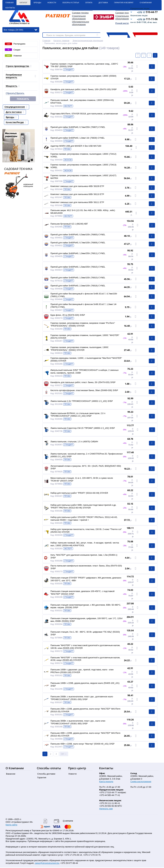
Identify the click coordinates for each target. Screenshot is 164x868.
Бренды (37, 2)
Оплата (89, 2)
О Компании (146, 2)
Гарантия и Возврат (124, 2)
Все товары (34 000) (20, 30)
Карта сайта (11, 825)
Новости (52, 2)
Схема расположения (141, 782)
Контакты (10, 8)
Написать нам (106, 809)
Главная (9, 2)
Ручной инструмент (125, 23)
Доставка (103, 2)
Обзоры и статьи (71, 2)
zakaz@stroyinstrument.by (47, 864)
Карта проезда (106, 782)
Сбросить (10, 93)
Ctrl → (64, 754)
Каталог (23, 2)
